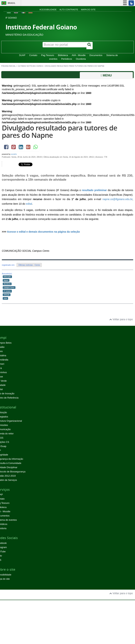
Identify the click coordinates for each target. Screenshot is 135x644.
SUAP (22, 55)
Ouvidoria (81, 59)
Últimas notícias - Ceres (29, 265)
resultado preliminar (94, 190)
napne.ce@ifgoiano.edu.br (117, 199)
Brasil (8, 3)
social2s (14, 154)
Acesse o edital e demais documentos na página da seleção (43, 232)
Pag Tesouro (48, 55)
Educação (7, 277)
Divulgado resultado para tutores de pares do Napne (60, 131)
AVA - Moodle (79, 55)
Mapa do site (88, 10)
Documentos (96, 55)
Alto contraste (69, 10)
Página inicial (8, 66)
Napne (6, 280)
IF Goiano (7, 291)
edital (29, 204)
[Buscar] (90, 46)
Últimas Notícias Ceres (30, 66)
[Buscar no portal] (65, 45)
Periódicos (67, 59)
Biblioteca (63, 55)
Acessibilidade (48, 10)
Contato (33, 55)
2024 (5, 298)
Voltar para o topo (121, 319)
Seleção (7, 295)
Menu (106, 75)
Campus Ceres (9, 287)
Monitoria (7, 284)
